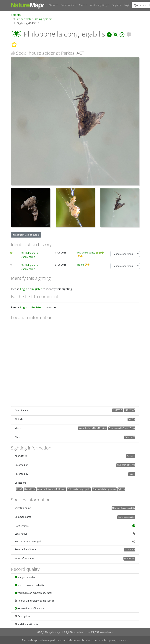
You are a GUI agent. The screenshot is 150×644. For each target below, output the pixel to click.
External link (129, 559)
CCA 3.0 (124, 640)
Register (116, 5)
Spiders (16, 15)
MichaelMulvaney (86, 253)
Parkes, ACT (130, 437)
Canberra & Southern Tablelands (51, 489)
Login (127, 5)
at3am (63, 640)
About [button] (52, 5)
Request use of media (26, 235)
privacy (113, 640)
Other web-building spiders (35, 19)
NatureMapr (30, 489)
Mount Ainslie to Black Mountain (93, 428)
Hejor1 (81, 265)
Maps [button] (82, 5)
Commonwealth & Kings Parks (122, 428)
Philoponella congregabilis (79, 489)
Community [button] (67, 5)
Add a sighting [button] (98, 5)
